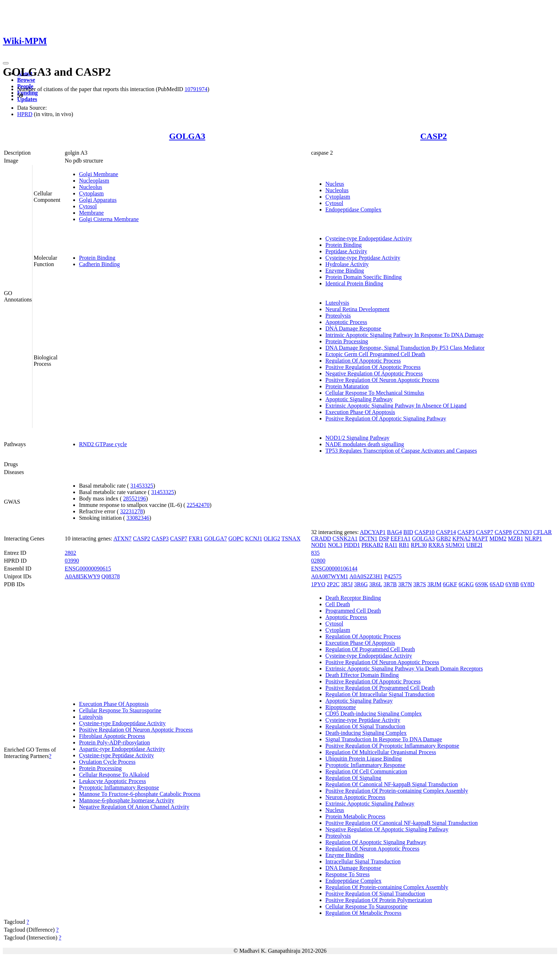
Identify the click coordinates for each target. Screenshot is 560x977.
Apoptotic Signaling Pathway (359, 399)
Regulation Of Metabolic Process (363, 913)
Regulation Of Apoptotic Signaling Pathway (376, 842)
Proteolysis (338, 316)
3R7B (390, 584)
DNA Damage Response (353, 328)
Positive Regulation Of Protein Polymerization (379, 900)
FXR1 (196, 539)
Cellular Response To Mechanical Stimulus (375, 393)
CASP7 (179, 539)
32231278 (131, 511)
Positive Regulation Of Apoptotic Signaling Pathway (386, 418)
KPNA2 (462, 539)
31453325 (142, 486)
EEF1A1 (401, 539)
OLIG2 (272, 539)
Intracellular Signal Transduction (363, 861)
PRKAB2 (372, 545)
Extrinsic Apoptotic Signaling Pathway (370, 804)
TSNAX (291, 539)
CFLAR (542, 532)
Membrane (91, 213)
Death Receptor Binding (353, 598)
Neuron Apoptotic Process (355, 797)
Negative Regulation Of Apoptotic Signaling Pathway (387, 829)
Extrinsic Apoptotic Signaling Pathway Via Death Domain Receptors (404, 669)
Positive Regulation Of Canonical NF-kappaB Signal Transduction (402, 823)
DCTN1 (368, 539)
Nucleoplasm (94, 181)
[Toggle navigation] (6, 63)
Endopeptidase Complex (353, 210)
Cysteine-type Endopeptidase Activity (369, 238)
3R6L (376, 584)
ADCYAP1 (372, 532)
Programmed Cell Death (353, 611)
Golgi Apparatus (98, 200)
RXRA (436, 545)
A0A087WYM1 (330, 576)
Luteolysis (337, 303)
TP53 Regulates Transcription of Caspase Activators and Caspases (401, 451)
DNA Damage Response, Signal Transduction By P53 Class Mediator (405, 348)
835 (315, 553)
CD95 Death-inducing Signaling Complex (374, 714)
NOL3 (335, 545)
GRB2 (444, 539)
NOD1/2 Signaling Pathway (357, 438)
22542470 (198, 505)
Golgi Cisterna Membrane (109, 219)
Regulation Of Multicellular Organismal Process (381, 752)
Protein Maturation (347, 386)
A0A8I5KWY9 (82, 576)
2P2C (333, 584)
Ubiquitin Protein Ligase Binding (364, 759)
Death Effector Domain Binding (362, 675)
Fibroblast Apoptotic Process (112, 736)
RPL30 (419, 545)
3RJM (434, 584)
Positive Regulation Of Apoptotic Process (373, 367)
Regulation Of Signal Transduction (365, 726)
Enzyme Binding (345, 271)
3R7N (405, 584)
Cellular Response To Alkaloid (114, 775)
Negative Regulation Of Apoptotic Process (374, 373)
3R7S (420, 584)
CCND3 (522, 532)
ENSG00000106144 (334, 569)
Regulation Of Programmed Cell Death (370, 649)
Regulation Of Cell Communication (366, 771)
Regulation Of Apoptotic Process (363, 361)
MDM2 (498, 539)
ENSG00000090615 (88, 569)
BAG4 (394, 532)
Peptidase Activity (346, 251)
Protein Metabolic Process (355, 816)
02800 (318, 561)
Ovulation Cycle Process (107, 762)
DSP (384, 539)
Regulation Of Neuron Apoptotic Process (372, 849)
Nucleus (335, 184)
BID (408, 532)
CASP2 (434, 136)
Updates (27, 99)
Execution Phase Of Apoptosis (360, 412)
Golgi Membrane (99, 174)
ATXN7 (123, 539)
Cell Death (338, 604)
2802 (70, 553)
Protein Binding (97, 258)
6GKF (450, 584)
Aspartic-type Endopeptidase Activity (122, 749)
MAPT (480, 539)
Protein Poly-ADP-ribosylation (114, 742)
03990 (72, 561)
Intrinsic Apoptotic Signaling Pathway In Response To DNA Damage (404, 335)
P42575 (393, 576)
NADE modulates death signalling (365, 444)
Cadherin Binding (99, 264)
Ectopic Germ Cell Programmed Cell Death (375, 354)
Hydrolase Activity (347, 264)
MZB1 (516, 539)
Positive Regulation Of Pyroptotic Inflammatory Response (392, 746)
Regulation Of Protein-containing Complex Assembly (387, 887)
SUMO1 (455, 545)
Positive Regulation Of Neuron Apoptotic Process (382, 380)
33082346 (138, 518)
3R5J (347, 584)
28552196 (135, 499)
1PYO (318, 584)
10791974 (196, 89)
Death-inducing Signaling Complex (366, 733)
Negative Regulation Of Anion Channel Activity (134, 807)
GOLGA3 (187, 136)
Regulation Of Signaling (353, 778)
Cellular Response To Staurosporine (120, 710)
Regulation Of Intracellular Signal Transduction (380, 694)
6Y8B (512, 584)
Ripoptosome (341, 707)
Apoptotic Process (346, 322)
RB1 (404, 545)
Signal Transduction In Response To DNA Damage (384, 739)
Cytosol (88, 206)
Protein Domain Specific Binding (364, 277)
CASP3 (160, 539)
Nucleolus (91, 187)
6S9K (482, 584)
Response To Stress (347, 874)
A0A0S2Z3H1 (366, 576)
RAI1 (391, 545)
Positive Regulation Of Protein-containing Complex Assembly (397, 791)
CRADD (321, 539)
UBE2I (474, 545)
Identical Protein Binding (354, 283)
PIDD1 (352, 545)
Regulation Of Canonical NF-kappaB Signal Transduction (392, 784)
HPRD (25, 114)
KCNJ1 (254, 539)
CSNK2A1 (345, 539)
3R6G (361, 584)
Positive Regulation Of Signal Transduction (375, 894)
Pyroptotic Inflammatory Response (119, 787)
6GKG (466, 584)
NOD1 (319, 545)
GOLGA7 (215, 539)
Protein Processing (347, 341)
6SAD (497, 584)
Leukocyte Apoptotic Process (112, 781)
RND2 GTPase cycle (103, 444)
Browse (26, 80)
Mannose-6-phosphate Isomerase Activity (127, 800)
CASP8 (503, 532)
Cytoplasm (91, 193)
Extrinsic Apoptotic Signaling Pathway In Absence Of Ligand (396, 406)
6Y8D (527, 584)
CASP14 (446, 532)
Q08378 (111, 576)
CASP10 (425, 532)
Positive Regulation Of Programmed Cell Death (380, 688)
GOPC (236, 539)
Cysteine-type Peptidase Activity (363, 258)
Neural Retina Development (357, 309)
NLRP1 (533, 539)
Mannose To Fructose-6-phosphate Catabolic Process (140, 794)
